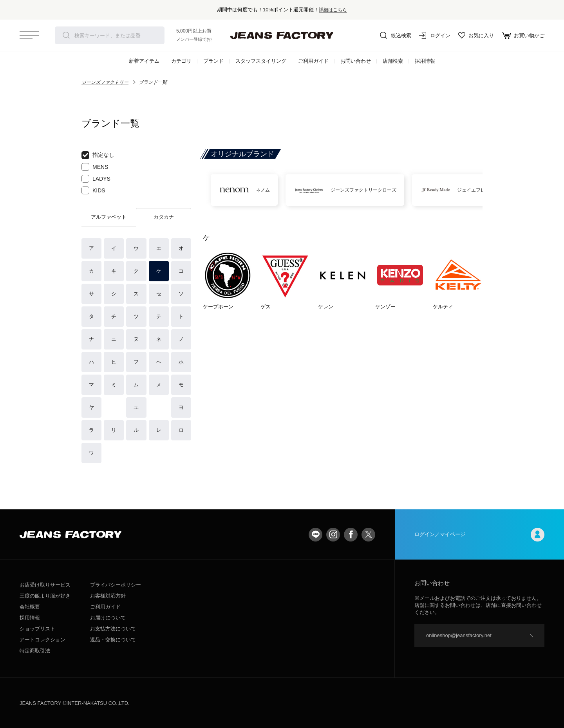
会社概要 (30, 607)
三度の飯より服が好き (45, 596)
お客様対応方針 (108, 596)
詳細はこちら (333, 10)
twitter (368, 535)
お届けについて (108, 618)
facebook (351, 535)
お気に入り (476, 35)
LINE (315, 535)
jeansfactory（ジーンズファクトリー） (282, 35)
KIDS (93, 190)
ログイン (435, 35)
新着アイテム (144, 61)
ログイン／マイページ (479, 535)
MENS (95, 167)
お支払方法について (113, 629)
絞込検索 (396, 35)
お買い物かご (523, 35)
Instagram (333, 535)
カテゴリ (181, 61)
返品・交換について (113, 640)
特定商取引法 (35, 651)
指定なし (98, 155)
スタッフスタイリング (261, 61)
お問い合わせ (356, 61)
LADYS (96, 179)
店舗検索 (393, 61)
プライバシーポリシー (116, 585)
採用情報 (425, 61)
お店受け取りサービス (45, 585)
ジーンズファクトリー (105, 82)
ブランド (213, 61)
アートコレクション (42, 640)
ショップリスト (37, 629)
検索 (66, 35)
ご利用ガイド (313, 61)
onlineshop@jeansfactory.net (459, 635)
